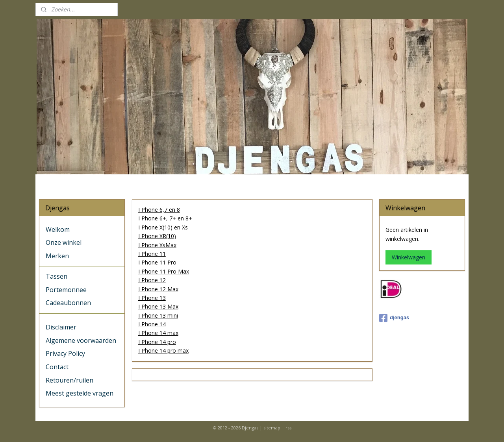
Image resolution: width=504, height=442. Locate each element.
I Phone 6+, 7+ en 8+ (165, 218)
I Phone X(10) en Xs (163, 227)
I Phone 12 (152, 280)
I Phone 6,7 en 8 (159, 210)
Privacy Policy (65, 353)
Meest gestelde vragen (80, 393)
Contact (57, 367)
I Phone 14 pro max (163, 350)
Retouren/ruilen (69, 380)
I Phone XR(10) (157, 236)
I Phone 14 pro (157, 342)
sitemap (272, 428)
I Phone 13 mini (158, 315)
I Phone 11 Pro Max (163, 271)
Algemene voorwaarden (81, 340)
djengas (394, 318)
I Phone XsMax (157, 245)
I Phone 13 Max (158, 306)
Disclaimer (61, 327)
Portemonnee (66, 290)
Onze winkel (64, 242)
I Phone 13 (152, 298)
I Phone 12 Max (158, 289)
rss (288, 428)
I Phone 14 (152, 324)
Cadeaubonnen (68, 303)
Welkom (58, 229)
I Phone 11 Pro (157, 262)
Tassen (57, 276)
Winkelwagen (409, 257)
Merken (57, 256)
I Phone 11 (152, 254)
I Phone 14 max (158, 333)
